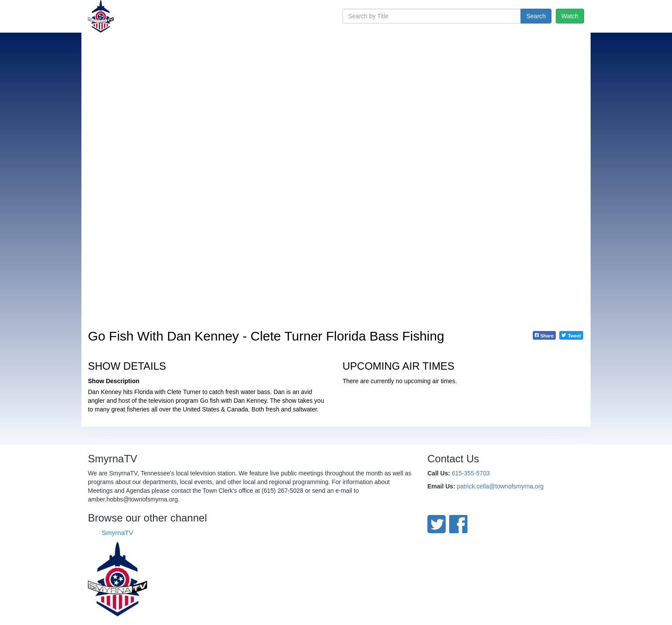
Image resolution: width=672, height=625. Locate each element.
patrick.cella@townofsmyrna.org (500, 486)
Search (536, 16)
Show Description (114, 381)
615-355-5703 (471, 473)
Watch (570, 16)
